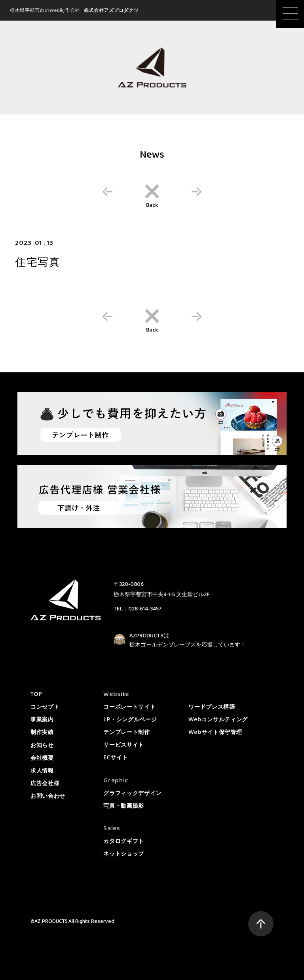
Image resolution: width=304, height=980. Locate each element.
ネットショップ (124, 853)
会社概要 (42, 758)
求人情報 (42, 770)
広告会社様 (45, 783)
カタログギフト (124, 841)
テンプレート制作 (127, 732)
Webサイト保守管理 (215, 732)
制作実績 (42, 732)
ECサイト (116, 757)
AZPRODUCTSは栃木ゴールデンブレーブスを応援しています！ (188, 641)
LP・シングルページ (130, 719)
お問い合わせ (48, 796)
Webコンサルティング (218, 719)
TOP (36, 694)
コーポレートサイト (129, 706)
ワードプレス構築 (212, 706)
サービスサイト (124, 745)
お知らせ (42, 745)
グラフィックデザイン (132, 793)
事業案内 (42, 719)
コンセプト (45, 706)
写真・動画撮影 (124, 806)
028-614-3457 (145, 609)
